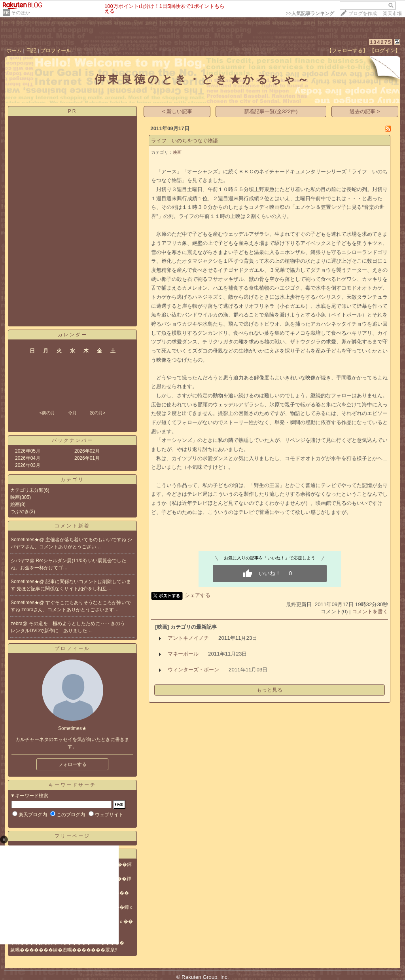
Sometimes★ (25, 540)
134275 (381, 42)
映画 (15, 497)
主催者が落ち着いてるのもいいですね (86, 540)
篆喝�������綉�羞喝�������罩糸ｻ (64, 950)
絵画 (15, 504)
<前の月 (47, 413)
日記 (31, 50)
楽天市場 (392, 13)
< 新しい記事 (177, 111)
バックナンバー (73, 440)
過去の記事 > (365, 111)
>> (310, 13)
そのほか (21, 13)
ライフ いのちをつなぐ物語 (185, 141)
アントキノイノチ (188, 638)
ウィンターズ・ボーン (193, 670)
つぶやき (20, 512)
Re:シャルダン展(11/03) (62, 561)
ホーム (14, 50)
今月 (72, 413)
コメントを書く (370, 611)
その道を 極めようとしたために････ (70, 624)
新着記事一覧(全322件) (271, 111)
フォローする (72, 764)
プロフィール (56, 50)
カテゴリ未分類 (27, 490)
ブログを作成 (363, 13)
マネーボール (183, 654)
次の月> (97, 413)
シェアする (198, 595)
